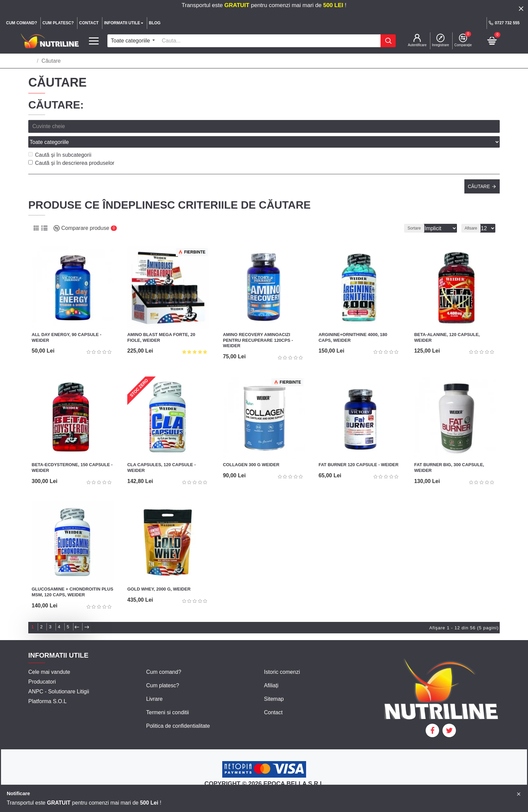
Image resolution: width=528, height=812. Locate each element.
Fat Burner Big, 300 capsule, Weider (449, 453)
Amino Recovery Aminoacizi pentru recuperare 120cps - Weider (258, 325)
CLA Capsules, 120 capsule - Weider (161, 453)
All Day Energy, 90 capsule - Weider (67, 323)
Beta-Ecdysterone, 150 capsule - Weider (72, 453)
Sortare (405, 213)
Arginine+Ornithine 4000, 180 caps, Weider (353, 323)
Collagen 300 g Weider (251, 450)
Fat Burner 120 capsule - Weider (358, 450)
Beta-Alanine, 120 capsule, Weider (447, 323)
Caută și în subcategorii (60, 140)
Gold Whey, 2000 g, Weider (159, 574)
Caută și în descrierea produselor (71, 148)
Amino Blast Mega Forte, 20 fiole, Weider (161, 323)
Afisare (473, 213)
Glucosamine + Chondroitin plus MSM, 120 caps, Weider (72, 577)
